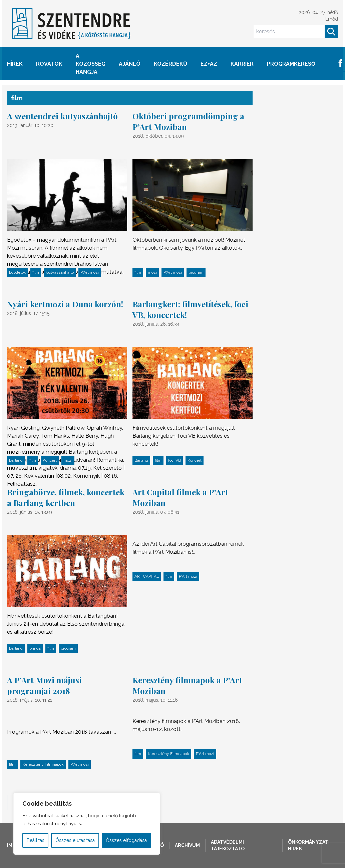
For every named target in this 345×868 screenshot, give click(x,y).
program (196, 272)
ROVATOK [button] (49, 64)
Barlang (16, 460)
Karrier (242, 64)
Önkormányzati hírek (309, 845)
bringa (35, 648)
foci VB (175, 460)
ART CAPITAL (147, 576)
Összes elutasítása (75, 840)
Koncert (50, 460)
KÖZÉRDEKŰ (170, 64)
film (36, 272)
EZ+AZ (209, 64)
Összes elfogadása (126, 840)
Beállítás (36, 840)
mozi (152, 272)
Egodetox (17, 272)
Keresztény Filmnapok (43, 764)
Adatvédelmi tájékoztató (228, 845)
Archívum (187, 845)
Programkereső (291, 64)
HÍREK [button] (15, 64)
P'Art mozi (90, 272)
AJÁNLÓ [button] (130, 64)
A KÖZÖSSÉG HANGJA (91, 64)
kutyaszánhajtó (60, 272)
